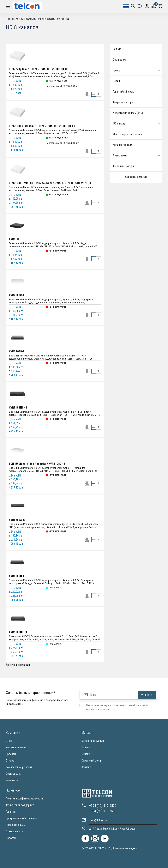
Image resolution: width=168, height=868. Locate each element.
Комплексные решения (19, 767)
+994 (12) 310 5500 (103, 806)
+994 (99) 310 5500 (103, 811)
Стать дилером (15, 831)
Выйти (140, 6)
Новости (11, 838)
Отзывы (10, 761)
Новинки (86, 747)
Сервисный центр (92, 761)
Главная (10, 19)
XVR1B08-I (16, 239)
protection (147, 6)
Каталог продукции (25, 19)
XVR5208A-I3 (17, 520)
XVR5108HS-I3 (18, 408)
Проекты (11, 754)
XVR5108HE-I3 (18, 632)
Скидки (86, 754)
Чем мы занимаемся (18, 747)
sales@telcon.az (98, 820)
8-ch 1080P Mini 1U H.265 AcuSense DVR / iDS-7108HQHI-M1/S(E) (50, 183)
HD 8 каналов (63, 19)
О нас (9, 741)
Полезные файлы (16, 825)
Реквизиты (12, 780)
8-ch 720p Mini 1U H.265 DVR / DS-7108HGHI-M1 (39, 69)
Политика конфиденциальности (24, 798)
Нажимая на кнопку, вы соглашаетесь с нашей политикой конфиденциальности (117, 707)
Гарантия (11, 812)
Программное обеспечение (22, 818)
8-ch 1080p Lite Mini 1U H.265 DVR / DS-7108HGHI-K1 (42, 126)
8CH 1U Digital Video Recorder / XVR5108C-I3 (37, 464)
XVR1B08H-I (16, 351)
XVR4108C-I (16, 295)
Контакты (87, 767)
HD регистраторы (45, 19)
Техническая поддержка (20, 805)
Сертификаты (13, 774)
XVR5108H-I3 (17, 576)
